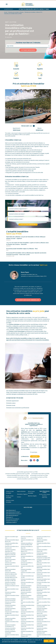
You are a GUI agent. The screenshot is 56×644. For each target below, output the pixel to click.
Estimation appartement (12, 401)
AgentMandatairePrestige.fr (13, 512)
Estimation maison (11, 403)
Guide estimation (21, 491)
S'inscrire (35, 456)
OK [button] (49, 641)
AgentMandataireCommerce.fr (14, 514)
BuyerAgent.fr (10, 517)
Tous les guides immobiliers (28, 225)
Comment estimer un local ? (16, 219)
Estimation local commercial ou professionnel (18, 408)
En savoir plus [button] (32, 642)
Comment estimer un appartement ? (18, 209)
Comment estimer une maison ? (17, 214)
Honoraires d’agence (22, 494)
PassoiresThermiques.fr (12, 521)
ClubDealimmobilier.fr (11, 522)
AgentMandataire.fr (11, 510)
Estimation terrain (11, 405)
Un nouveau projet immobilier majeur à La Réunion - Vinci (23, 249)
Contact (19, 497)
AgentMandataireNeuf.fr (12, 515)
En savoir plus (8, 37)
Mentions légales (32, 496)
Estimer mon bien (28, 50)
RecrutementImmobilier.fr (13, 519)
